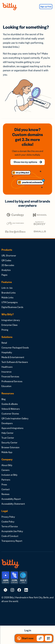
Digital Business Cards (12, 307)
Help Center (7, 433)
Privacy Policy (8, 517)
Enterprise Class (9, 325)
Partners (6, 480)
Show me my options (25, 162)
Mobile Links (7, 297)
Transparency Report (12, 541)
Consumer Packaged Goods (15, 348)
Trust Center (8, 438)
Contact (6, 489)
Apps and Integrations (12, 428)
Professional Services (12, 381)
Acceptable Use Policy (12, 531)
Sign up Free (46, 7)
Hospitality (7, 352)
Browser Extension (10, 447)
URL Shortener (9, 256)
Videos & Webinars (11, 409)
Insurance (6, 372)
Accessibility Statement (13, 504)
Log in (28, 630)
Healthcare (7, 367)
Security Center (9, 443)
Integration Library (11, 320)
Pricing (5, 330)
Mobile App (7, 452)
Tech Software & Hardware (15, 362)
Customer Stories (10, 414)
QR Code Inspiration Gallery (15, 418)
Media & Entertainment (13, 357)
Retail (4, 343)
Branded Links (9, 293)
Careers (5, 470)
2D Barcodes (8, 265)
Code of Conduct (10, 536)
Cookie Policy (8, 522)
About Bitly (7, 465)
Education (6, 386)
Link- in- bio (7, 288)
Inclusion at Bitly (9, 475)
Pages (4, 275)
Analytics (6, 270)
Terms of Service (10, 526)
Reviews (5, 494)
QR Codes (6, 260)
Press (4, 484)
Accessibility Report (11, 499)
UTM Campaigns (10, 302)
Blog (4, 399)
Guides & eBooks (10, 404)
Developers (7, 423)
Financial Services (10, 376)
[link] (5, 590)
